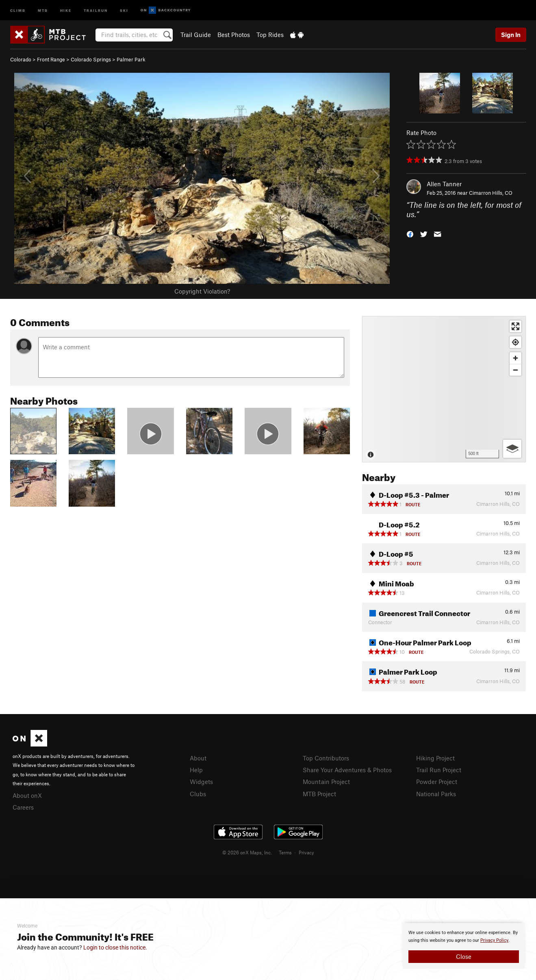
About (198, 758)
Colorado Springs (91, 59)
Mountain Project (326, 782)
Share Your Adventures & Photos (347, 770)
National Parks (436, 794)
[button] (410, 233)
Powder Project (437, 782)
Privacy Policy (494, 940)
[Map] (444, 389)
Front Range (51, 59)
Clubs (198, 794)
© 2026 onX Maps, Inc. (247, 852)
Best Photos (234, 35)
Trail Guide (196, 35)
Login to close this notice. (115, 947)
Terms (285, 852)
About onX (27, 795)
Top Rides (270, 35)
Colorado (21, 59)
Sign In (511, 35)
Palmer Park (131, 59)
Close (464, 956)
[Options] (512, 449)
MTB (43, 10)
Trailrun (96, 10)
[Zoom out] (515, 370)
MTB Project (319, 794)
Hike (66, 10)
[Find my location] (515, 342)
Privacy (306, 852)
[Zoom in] (515, 358)
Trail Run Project (439, 770)
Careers (23, 807)
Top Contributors (326, 758)
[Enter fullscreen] (515, 326)
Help (196, 770)
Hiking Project (435, 758)
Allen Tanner (444, 184)
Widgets (201, 782)
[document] (464, 946)
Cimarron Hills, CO (491, 193)
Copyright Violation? (202, 291)
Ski (124, 10)
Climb (18, 10)
